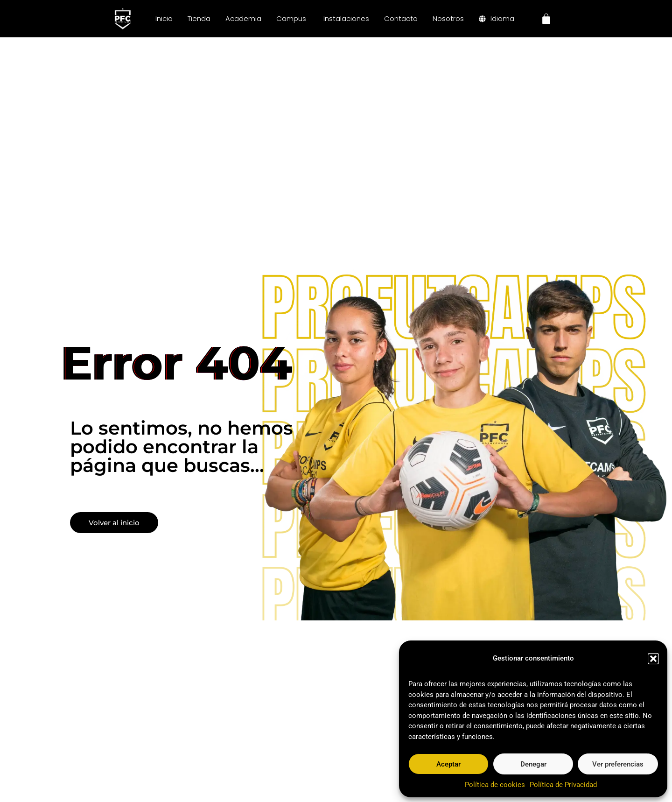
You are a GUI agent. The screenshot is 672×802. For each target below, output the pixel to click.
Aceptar (448, 764)
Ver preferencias (618, 764)
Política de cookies (495, 785)
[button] (653, 659)
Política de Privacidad (563, 785)
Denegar (533, 764)
